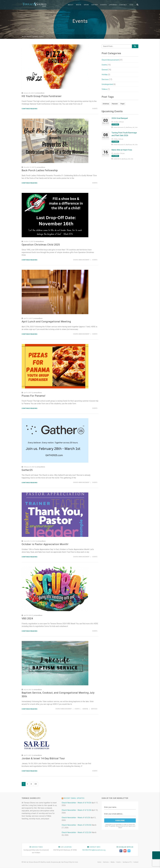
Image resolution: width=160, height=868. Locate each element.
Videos (104, 89)
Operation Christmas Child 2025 (41, 245)
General (85, 709)
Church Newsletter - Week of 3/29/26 (76, 825)
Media (79, 5)
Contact (123, 5)
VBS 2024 (27, 618)
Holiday (105, 75)
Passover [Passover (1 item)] (115, 104)
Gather (95, 5)
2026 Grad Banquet (120, 118)
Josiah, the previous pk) (53, 862)
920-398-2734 (87, 850)
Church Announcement (81, 260)
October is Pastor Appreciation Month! (45, 544)
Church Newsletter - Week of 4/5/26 (76, 818)
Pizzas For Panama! (34, 396)
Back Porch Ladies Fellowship (40, 170)
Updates (113, 5)
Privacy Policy (68, 862)
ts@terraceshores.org (98, 850)
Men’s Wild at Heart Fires (122, 150)
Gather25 (27, 470)
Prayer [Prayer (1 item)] (122, 104)
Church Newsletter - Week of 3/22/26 (76, 832)
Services (94, 709)
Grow (86, 5)
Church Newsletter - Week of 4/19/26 (76, 803)
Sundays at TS (127, 862)
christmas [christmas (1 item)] (106, 104)
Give (131, 5)
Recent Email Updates (74, 798)
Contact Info (95, 847)
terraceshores (40, 93)
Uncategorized (107, 84)
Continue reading (30, 109)
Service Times (37, 847)
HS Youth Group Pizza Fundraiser (42, 96)
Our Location (66, 847)
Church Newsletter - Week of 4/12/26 (76, 810)
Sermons (106, 862)
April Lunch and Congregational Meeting (46, 322)
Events (104, 5)
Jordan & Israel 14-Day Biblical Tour (43, 758)
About (71, 5)
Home (99, 862)
